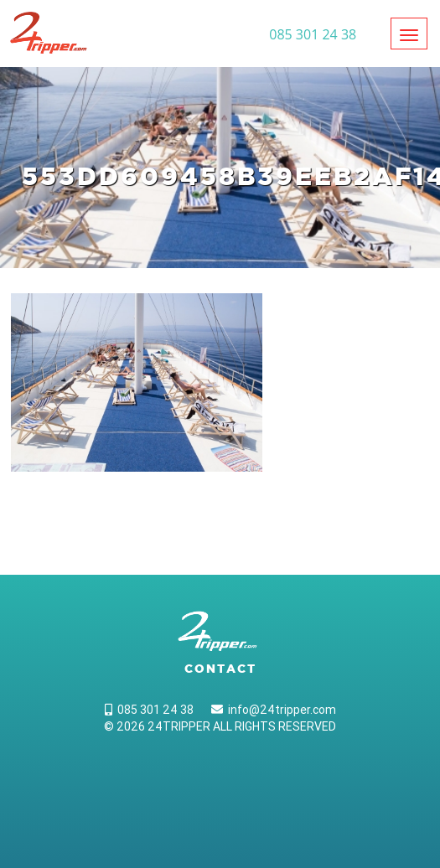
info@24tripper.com (274, 710)
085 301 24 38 (149, 710)
